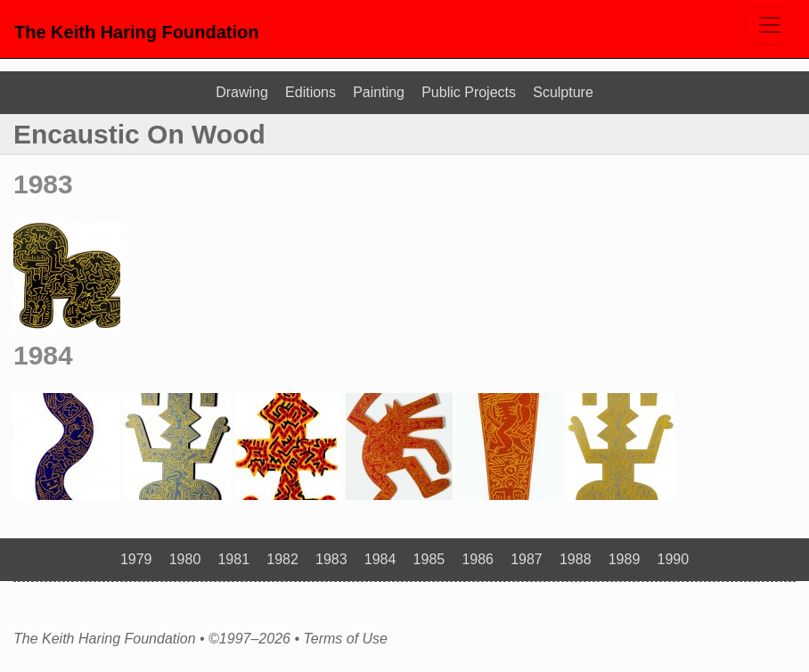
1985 (429, 559)
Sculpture (563, 92)
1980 (185, 559)
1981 (233, 559)
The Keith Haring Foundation (136, 32)
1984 (43, 355)
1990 (674, 559)
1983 (43, 184)
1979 (136, 559)
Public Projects (469, 92)
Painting (379, 92)
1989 (625, 559)
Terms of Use (345, 639)
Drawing (242, 92)
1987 (527, 559)
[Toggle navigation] (770, 26)
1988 (576, 559)
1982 (282, 559)
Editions (311, 92)
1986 (478, 559)
